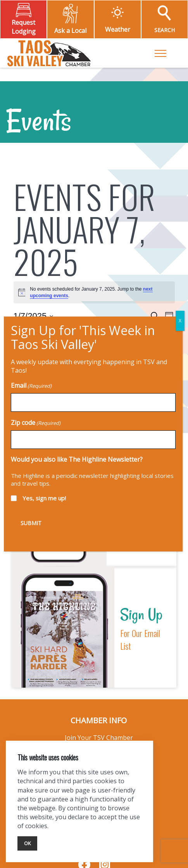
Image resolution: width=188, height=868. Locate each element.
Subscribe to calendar (90, 366)
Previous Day (30, 341)
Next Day (162, 341)
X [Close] (137, 26)
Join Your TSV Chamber (99, 738)
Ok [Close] (27, 843)
